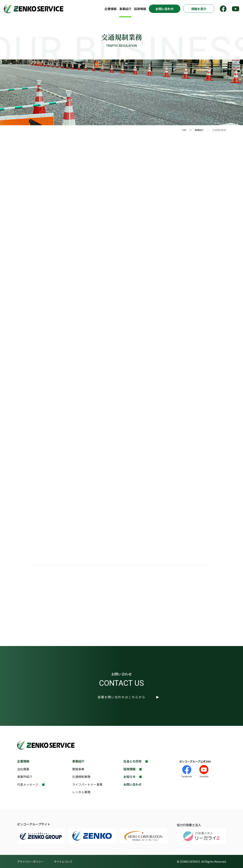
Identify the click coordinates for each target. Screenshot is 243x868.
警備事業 (78, 769)
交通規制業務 (81, 777)
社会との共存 (133, 761)
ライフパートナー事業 (87, 784)
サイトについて (63, 862)
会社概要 (23, 769)
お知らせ (129, 777)
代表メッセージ (28, 784)
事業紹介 (125, 9)
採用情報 (140, 9)
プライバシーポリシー (30, 862)
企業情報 (110, 9)
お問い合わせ (165, 9)
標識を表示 (199, 9)
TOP (184, 130)
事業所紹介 (25, 777)
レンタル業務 (81, 792)
